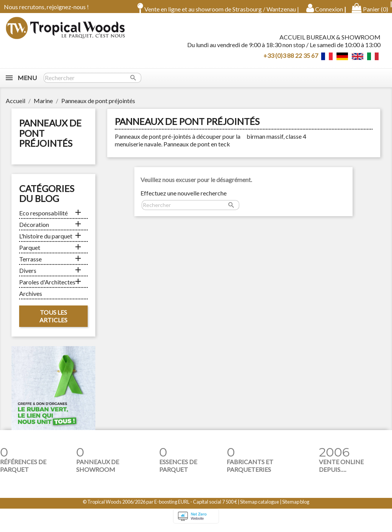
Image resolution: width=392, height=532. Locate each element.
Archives (31, 299)
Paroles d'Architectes (47, 287)
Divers (28, 276)
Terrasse (30, 264)
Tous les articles (53, 321)
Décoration (34, 230)
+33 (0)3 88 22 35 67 (291, 58)
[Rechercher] (92, 83)
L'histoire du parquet (46, 241)
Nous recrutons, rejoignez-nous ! (46, 7)
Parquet (30, 253)
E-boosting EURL (172, 507)
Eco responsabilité (43, 218)
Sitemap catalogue (260, 507)
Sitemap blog (296, 507)
